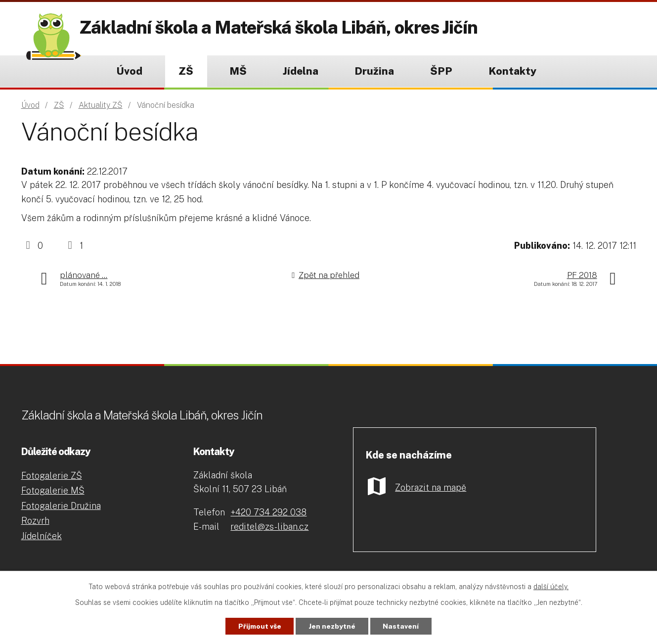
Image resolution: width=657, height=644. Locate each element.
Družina (374, 71)
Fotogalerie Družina (61, 506)
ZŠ (186, 71)
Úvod (129, 71)
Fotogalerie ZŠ (52, 476)
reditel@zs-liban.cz (269, 527)
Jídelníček (42, 536)
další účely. (551, 586)
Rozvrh (35, 521)
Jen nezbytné (332, 626)
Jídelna (301, 71)
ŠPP (441, 71)
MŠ (238, 71)
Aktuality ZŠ (101, 105)
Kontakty (512, 71)
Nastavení (404, 626)
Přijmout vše (257, 626)
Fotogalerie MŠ (53, 490)
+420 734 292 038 (268, 512)
